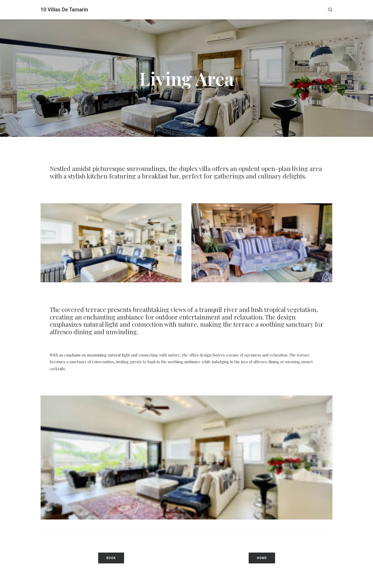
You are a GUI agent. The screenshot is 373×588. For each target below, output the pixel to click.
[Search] (330, 10)
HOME (262, 537)
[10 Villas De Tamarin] (64, 10)
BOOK (111, 537)
